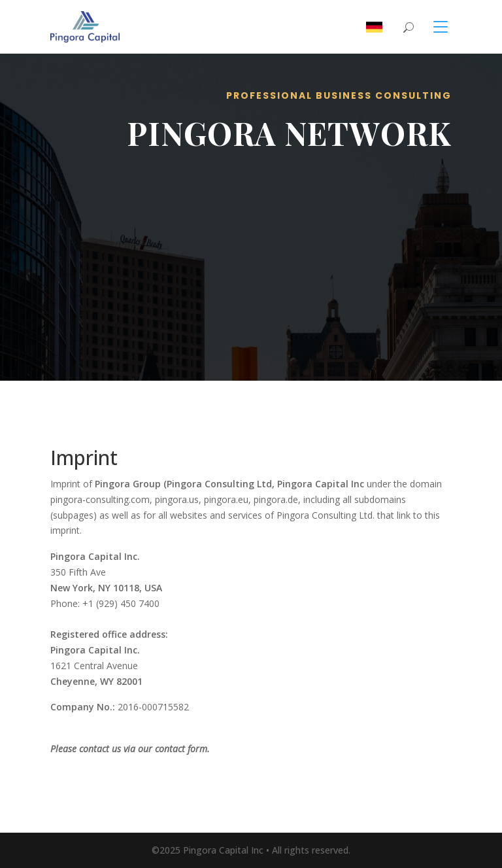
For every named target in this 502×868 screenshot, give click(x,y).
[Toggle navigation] (433, 27)
